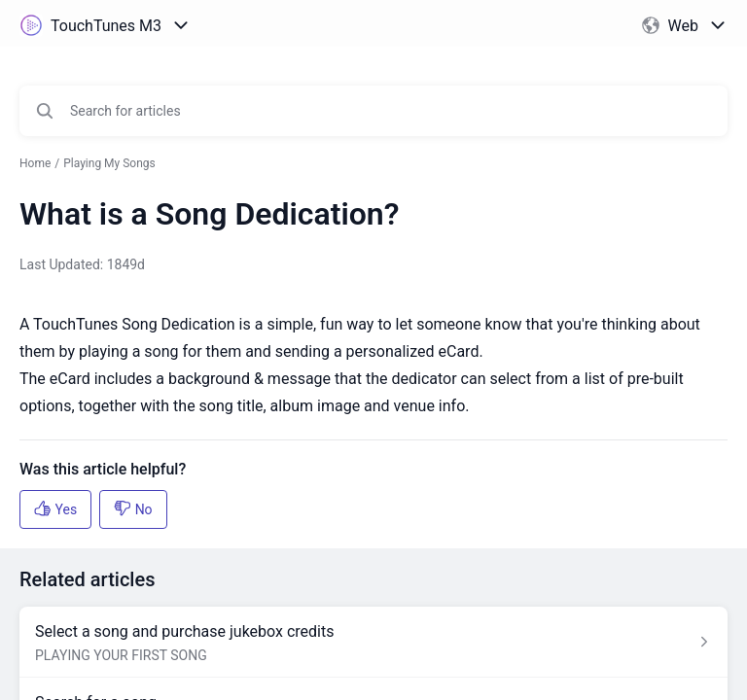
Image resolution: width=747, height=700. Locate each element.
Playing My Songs (109, 163)
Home (35, 163)
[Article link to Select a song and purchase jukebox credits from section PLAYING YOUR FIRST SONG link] (373, 642)
